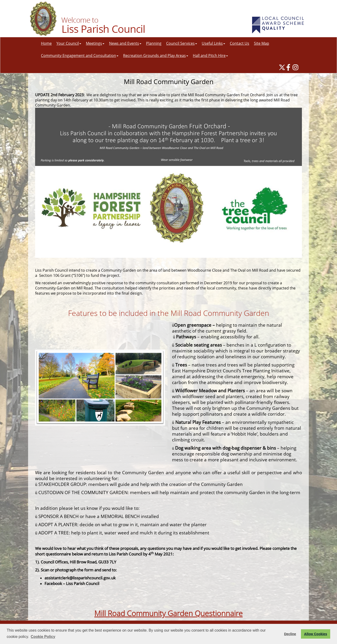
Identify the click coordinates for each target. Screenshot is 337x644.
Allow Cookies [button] (315, 634)
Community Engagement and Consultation (80, 56)
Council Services (182, 43)
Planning (154, 43)
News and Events (125, 43)
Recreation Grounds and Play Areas (156, 56)
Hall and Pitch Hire (210, 56)
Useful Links (213, 43)
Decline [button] (290, 634)
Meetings (95, 43)
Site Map (262, 43)
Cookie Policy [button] (43, 637)
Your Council (69, 43)
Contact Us (240, 43)
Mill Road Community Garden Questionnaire (168, 613)
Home (46, 43)
